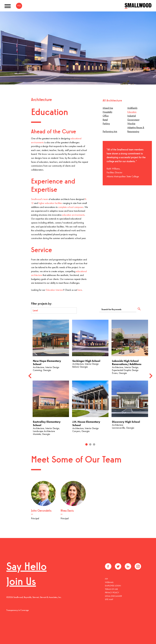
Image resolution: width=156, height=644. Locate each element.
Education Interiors (55, 290)
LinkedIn (128, 566)
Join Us (21, 582)
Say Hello (27, 567)
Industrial (132, 116)
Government (133, 120)
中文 (19, 6)
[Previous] (30, 376)
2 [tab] (90, 444)
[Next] (151, 376)
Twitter (118, 566)
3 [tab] (94, 444)
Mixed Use (108, 108)
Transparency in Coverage (18, 610)
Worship (131, 123)
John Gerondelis (41, 511)
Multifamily (132, 108)
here (80, 290)
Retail (105, 120)
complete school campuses (71, 207)
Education (132, 112)
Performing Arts (110, 131)
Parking (106, 123)
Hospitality (107, 112)
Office (106, 116)
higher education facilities (50, 203)
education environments (73, 215)
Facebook (108, 566)
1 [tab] (86, 444)
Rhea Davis (67, 511)
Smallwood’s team (40, 199)
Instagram (138, 566)
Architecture (41, 100)
